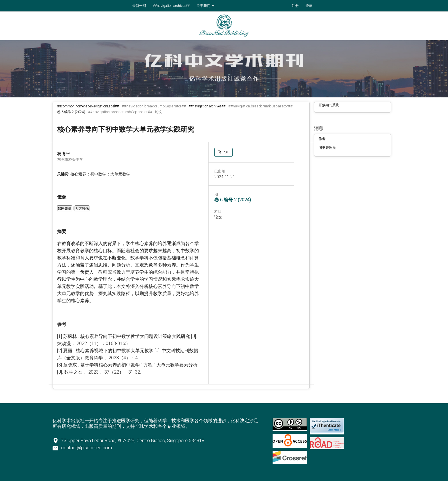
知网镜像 (65, 209)
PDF (225, 152)
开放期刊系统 (329, 105)
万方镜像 (82, 209)
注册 (295, 6)
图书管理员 (327, 148)
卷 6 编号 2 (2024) (71, 112)
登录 (309, 6)
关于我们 (204, 6)
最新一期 (139, 6)
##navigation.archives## (171, 6)
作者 (322, 139)
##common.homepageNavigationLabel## (88, 106)
